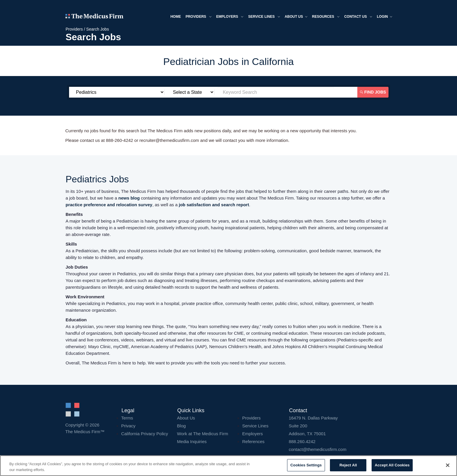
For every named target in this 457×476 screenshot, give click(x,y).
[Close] (448, 465)
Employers (230, 17)
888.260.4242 (302, 441)
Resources (326, 17)
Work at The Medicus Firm (202, 434)
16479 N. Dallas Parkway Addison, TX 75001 (340, 426)
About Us (186, 418)
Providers (199, 17)
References (253, 441)
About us (296, 17)
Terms (127, 418)
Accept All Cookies (392, 465)
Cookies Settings (306, 465)
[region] (228, 466)
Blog (181, 426)
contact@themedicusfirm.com (318, 449)
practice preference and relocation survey (109, 205)
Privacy (128, 426)
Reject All (348, 465)
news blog (129, 198)
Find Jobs (373, 92)
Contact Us (358, 17)
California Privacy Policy (145, 434)
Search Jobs (98, 29)
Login (385, 17)
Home (176, 17)
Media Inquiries (192, 441)
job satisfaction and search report (214, 205)
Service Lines (264, 17)
